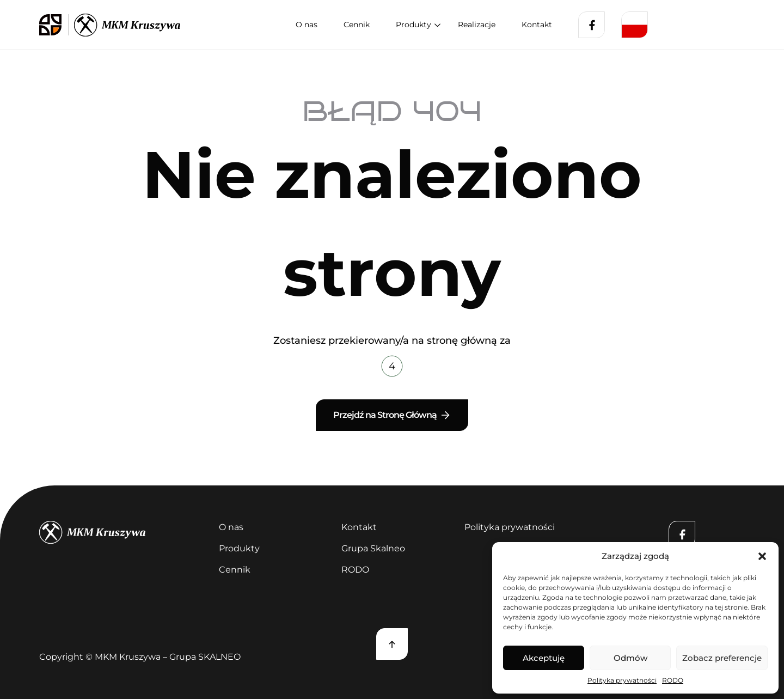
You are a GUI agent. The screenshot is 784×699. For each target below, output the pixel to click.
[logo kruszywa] (127, 25)
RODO (673, 680)
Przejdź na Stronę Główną (392, 415)
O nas (307, 25)
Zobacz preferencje (722, 658)
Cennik (357, 25)
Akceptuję (544, 658)
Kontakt (537, 25)
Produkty (414, 25)
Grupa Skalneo (373, 548)
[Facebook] (592, 25)
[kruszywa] (122, 532)
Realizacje (477, 25)
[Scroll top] (392, 644)
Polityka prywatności (622, 680)
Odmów (630, 658)
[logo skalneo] (54, 25)
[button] (762, 556)
